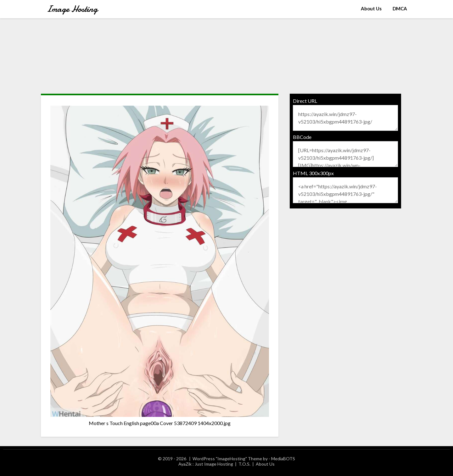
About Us (371, 8)
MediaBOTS (283, 459)
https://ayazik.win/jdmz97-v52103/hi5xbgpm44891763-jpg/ (345, 118)
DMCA (400, 8)
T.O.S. (244, 464)
